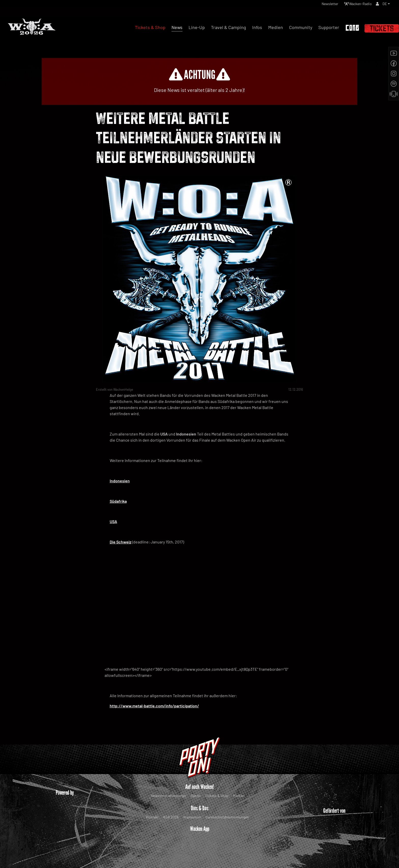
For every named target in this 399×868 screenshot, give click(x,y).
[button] (386, 5)
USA (113, 521)
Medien (239, 796)
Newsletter (322, 5)
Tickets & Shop (217, 796)
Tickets (382, 28)
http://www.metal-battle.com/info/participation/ (154, 706)
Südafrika (118, 501)
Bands (196, 796)
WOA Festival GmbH (189, 854)
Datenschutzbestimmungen (227, 817)
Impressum (192, 817)
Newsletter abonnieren (168, 796)
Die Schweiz (120, 542)
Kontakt (152, 817)
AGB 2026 (171, 817)
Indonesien (120, 481)
